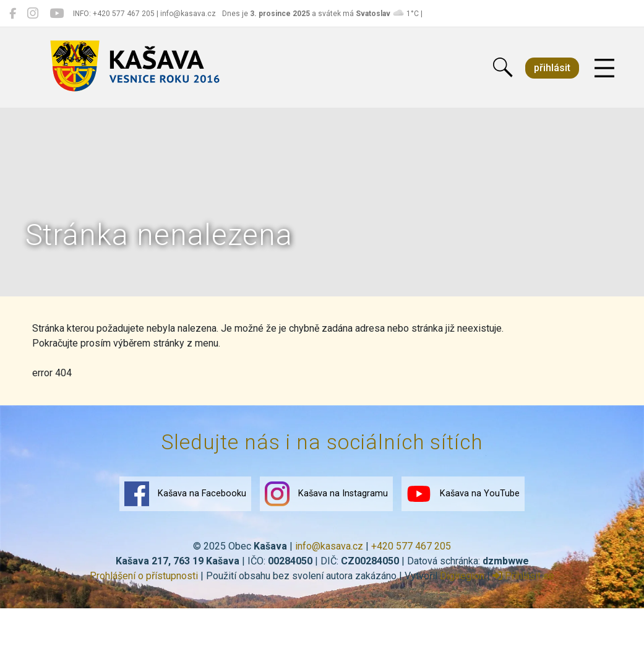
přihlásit (552, 68)
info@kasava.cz (329, 546)
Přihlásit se (523, 576)
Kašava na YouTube (463, 494)
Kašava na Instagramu (326, 494)
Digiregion (462, 576)
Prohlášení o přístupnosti (144, 576)
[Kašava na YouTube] (57, 14)
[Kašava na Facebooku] (13, 14)
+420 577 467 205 (411, 546)
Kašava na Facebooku (185, 494)
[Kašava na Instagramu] (33, 14)
